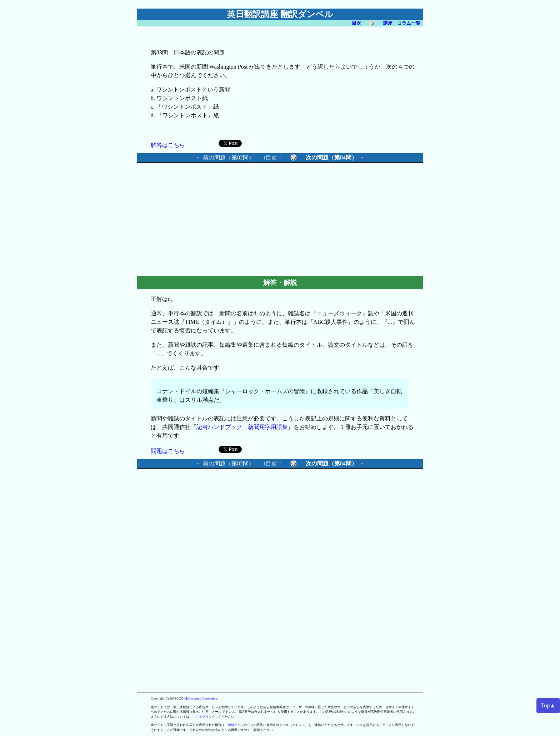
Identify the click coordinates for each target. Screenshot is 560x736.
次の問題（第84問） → (335, 157)
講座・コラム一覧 (402, 23)
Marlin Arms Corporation (201, 698)
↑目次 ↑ (272, 157)
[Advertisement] (219, 218)
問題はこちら (168, 451)
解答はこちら (168, 145)
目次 (356, 23)
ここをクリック (204, 717)
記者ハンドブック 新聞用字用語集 (242, 427)
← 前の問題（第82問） (225, 157)
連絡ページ (236, 725)
